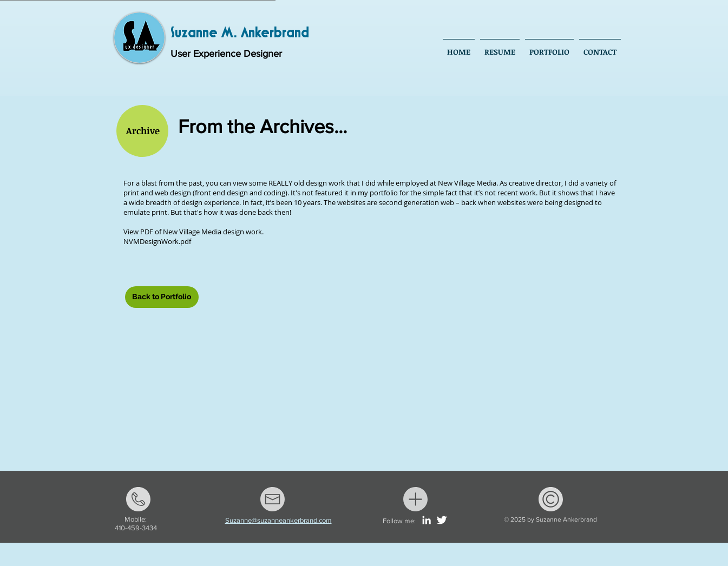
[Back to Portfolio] (162, 297)
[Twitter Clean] (442, 520)
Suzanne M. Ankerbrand (240, 33)
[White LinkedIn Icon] (427, 520)
